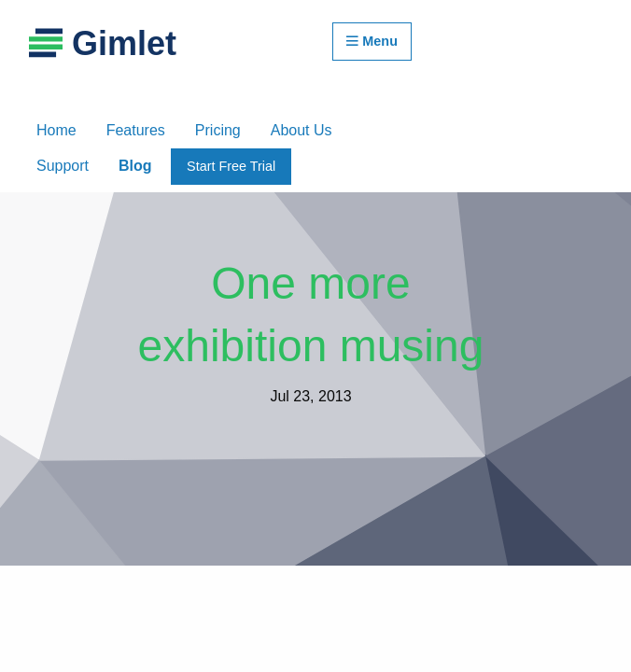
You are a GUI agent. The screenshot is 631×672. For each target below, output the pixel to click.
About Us (301, 130)
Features (136, 130)
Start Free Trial (231, 166)
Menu (372, 41)
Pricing (218, 130)
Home (56, 130)
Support (63, 166)
